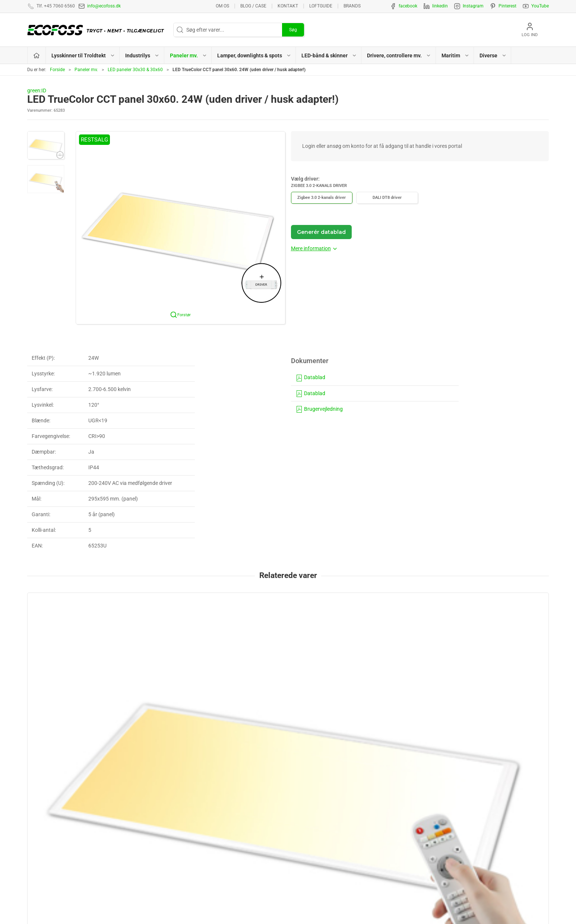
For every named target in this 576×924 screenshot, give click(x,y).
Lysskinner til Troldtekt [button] (83, 55)
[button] (46, 145)
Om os (222, 6)
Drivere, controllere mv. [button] (399, 55)
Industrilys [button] (142, 55)
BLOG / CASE (253, 6)
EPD (297, 850)
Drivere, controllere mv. (318, 839)
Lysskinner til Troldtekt (317, 781)
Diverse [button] (493, 55)
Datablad (310, 377)
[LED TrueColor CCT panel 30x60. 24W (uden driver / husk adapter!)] (77, 631)
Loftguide (321, 6)
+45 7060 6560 (370, 900)
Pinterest (507, 6)
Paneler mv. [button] (189, 55)
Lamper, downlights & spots (324, 816)
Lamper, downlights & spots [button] (254, 55)
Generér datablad (321, 232)
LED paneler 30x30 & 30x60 (135, 70)
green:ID (37, 91)
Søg (293, 30)
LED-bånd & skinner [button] (329, 55)
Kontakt (288, 6)
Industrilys (304, 793)
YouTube (540, 6)
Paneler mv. (86, 70)
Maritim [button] (455, 55)
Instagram (473, 6)
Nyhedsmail (436, 850)
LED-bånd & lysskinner (317, 827)
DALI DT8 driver (387, 198)
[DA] (97, 30)
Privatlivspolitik (440, 804)
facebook (408, 6)
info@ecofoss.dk (104, 6)
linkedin (440, 6)
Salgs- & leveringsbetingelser (455, 816)
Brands (352, 6)
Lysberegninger (440, 781)
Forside (57, 70)
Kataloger (433, 839)
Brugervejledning (319, 409)
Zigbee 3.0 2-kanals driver (322, 198)
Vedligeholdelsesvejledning (453, 827)
